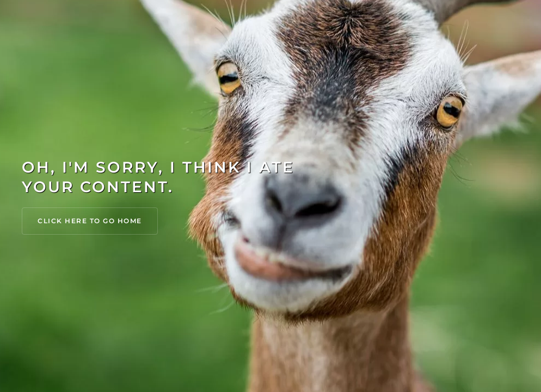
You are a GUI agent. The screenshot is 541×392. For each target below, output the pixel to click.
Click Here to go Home (90, 221)
